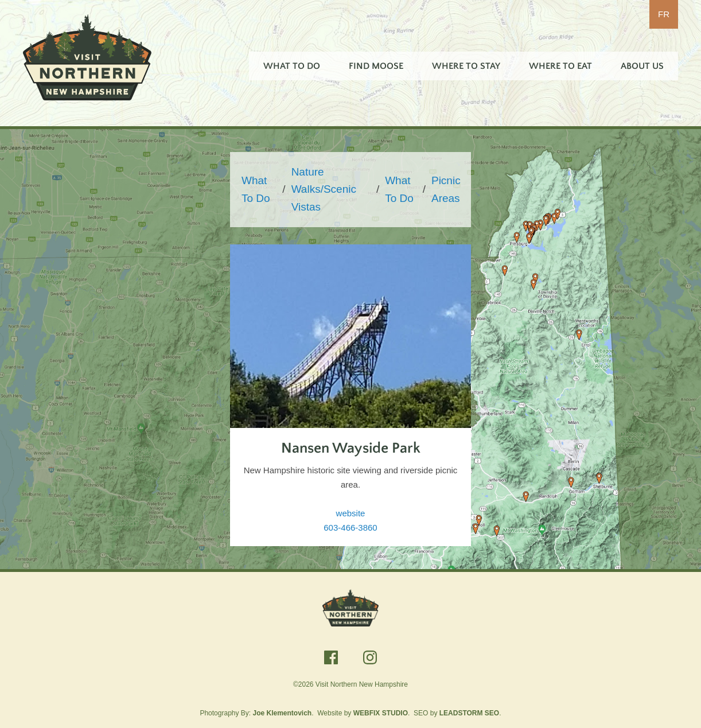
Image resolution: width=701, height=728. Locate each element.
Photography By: (256, 713)
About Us (642, 66)
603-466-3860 (350, 527)
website (351, 513)
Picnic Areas (446, 189)
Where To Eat (560, 66)
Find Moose (376, 66)
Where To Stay (466, 66)
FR (664, 14)
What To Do (292, 66)
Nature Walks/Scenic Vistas (324, 189)
